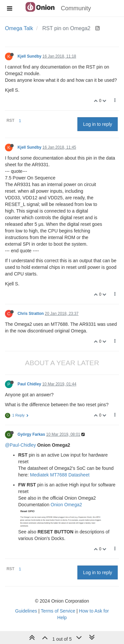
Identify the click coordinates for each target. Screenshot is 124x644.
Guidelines (26, 611)
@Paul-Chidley (21, 445)
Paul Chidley (29, 384)
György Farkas (31, 434)
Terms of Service (58, 611)
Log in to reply (98, 124)
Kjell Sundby (29, 56)
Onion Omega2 (66, 505)
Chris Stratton (31, 314)
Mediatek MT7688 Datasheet (60, 475)
